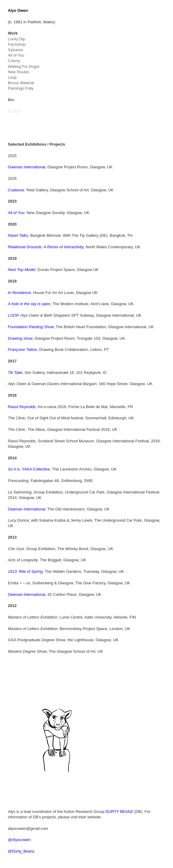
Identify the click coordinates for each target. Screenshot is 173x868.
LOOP (13, 315)
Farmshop (17, 44)
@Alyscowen (19, 840)
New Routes (19, 72)
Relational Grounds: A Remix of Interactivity (46, 247)
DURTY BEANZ (119, 812)
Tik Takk (15, 373)
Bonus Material (21, 83)
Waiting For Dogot (24, 66)
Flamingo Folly (21, 88)
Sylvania (15, 50)
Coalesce (16, 190)
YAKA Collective (29, 469)
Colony (14, 61)
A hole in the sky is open (29, 304)
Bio (11, 100)
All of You (16, 55)
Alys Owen (18, 10)
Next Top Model (22, 270)
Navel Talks (18, 235)
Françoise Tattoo (22, 350)
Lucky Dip (16, 39)
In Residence (19, 293)
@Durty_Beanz (21, 851)
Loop (12, 77)
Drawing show (20, 338)
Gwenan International (27, 167)
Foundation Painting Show (31, 327)
